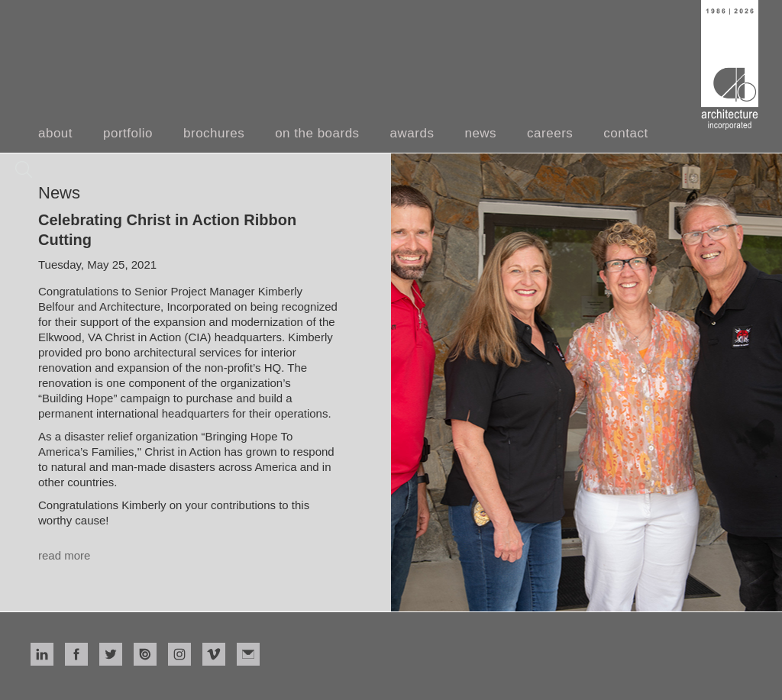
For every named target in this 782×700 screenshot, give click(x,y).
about (55, 133)
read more (64, 555)
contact (625, 133)
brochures (214, 133)
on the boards (317, 133)
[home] (730, 65)
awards (412, 133)
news (480, 133)
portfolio (128, 133)
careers (550, 133)
